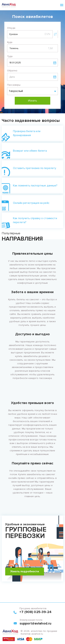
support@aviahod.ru (36, 623)
